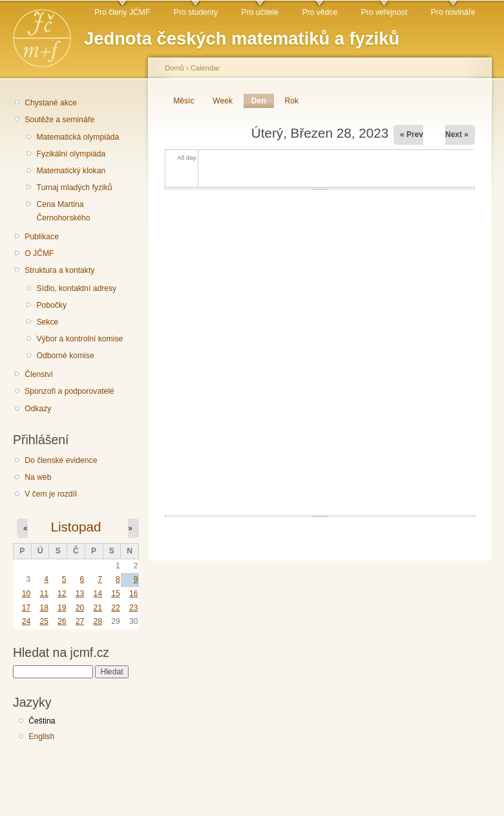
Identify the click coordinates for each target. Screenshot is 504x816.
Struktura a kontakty (59, 270)
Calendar (205, 68)
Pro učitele (260, 12)
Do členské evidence (61, 460)
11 (44, 594)
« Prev (412, 134)
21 (98, 608)
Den (263, 101)
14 (98, 594)
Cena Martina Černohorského (63, 211)
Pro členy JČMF (122, 12)
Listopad (76, 527)
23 (134, 608)
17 (26, 608)
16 (134, 594)
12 (62, 594)
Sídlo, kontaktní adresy (76, 288)
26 (62, 621)
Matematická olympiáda (78, 137)
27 (80, 621)
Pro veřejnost (384, 12)
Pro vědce (320, 12)
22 (116, 608)
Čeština (42, 721)
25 (44, 621)
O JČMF (39, 253)
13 (80, 594)
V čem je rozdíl (50, 494)
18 (44, 608)
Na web (38, 477)
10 (26, 594)
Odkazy (38, 409)
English (41, 736)
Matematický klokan (71, 171)
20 (80, 608)
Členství (39, 374)
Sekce (47, 322)
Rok (292, 101)
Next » (457, 134)
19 (62, 608)
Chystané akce (50, 103)
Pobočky (51, 305)
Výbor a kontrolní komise (79, 339)
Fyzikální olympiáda (71, 154)
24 (26, 621)
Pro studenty (196, 12)
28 (98, 621)
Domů (174, 68)
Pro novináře (453, 12)
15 (116, 594)
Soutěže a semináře (59, 120)
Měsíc (184, 101)
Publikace (42, 237)
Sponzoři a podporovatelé (69, 391)
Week (223, 101)
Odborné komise (65, 356)
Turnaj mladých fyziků (74, 188)
